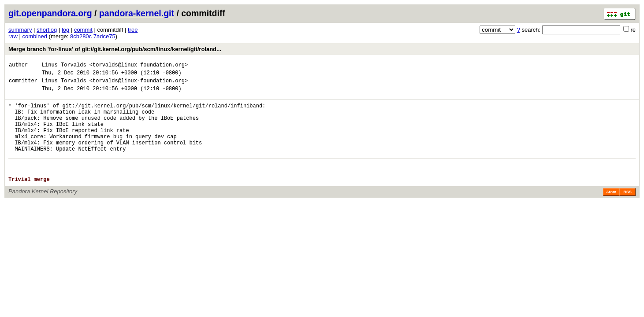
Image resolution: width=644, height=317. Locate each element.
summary (20, 30)
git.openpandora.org (50, 13)
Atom (611, 212)
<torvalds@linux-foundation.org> (139, 66)
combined (35, 36)
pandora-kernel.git (137, 13)
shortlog (47, 30)
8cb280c (81, 36)
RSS (627, 212)
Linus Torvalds (64, 66)
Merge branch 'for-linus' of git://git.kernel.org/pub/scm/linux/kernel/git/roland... (115, 49)
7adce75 (104, 36)
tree (133, 30)
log (65, 30)
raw (13, 36)
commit (83, 30)
